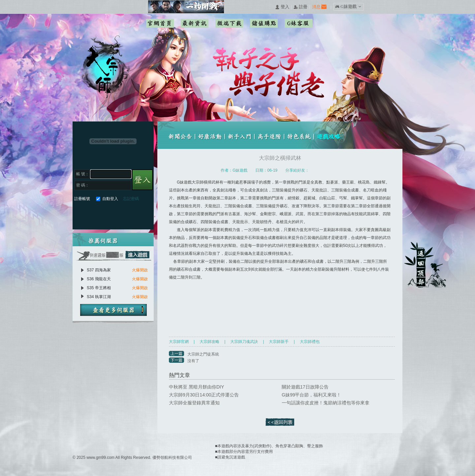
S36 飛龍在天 (99, 279)
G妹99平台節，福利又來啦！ (311, 395)
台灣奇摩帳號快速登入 (127, 214)
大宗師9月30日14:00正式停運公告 (204, 395)
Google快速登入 (91, 214)
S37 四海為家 (99, 270)
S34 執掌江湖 (99, 297)
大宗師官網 (179, 342)
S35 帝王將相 (99, 288)
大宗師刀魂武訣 (244, 342)
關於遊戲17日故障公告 (305, 387)
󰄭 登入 (282, 7)
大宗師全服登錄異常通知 (194, 403)
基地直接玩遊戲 (115, 214)
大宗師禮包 (310, 342)
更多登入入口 (139, 214)
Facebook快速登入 (79, 214)
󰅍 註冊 (301, 7)
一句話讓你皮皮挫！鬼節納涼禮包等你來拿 (326, 403)
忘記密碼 (131, 199)
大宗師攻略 (209, 342)
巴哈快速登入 (103, 214)
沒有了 (193, 361)
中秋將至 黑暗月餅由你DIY (196, 387)
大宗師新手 (279, 342)
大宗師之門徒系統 (203, 354)
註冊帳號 (82, 199)
